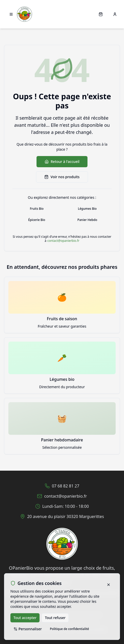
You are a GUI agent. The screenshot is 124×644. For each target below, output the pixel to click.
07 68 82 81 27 (65, 486)
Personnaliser (28, 629)
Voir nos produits (62, 177)
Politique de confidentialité (69, 629)
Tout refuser (55, 618)
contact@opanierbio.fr (63, 241)
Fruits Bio (37, 209)
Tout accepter (25, 618)
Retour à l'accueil (62, 162)
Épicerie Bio (37, 220)
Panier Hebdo (87, 220)
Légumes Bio (87, 209)
